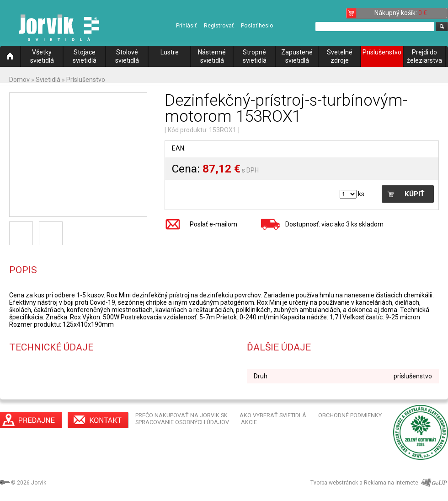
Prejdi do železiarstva (424, 56)
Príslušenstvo (382, 52)
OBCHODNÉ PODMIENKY (350, 415)
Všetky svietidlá (42, 56)
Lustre (170, 52)
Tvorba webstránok (334, 483)
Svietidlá (48, 80)
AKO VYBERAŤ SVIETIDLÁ (273, 415)
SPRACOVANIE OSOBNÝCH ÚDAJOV (182, 422)
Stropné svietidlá (255, 56)
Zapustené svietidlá (297, 56)
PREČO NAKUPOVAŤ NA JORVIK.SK (181, 415)
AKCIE (249, 422)
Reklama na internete (391, 483)
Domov (19, 80)
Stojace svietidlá (85, 56)
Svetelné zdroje (340, 56)
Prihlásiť (186, 25)
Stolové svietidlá (127, 56)
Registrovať (219, 25)
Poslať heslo (257, 25)
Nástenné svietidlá (212, 56)
